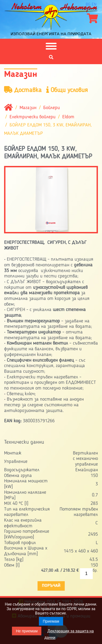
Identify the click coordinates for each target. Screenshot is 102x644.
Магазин (28, 108)
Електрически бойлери (33, 117)
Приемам (51, 621)
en (94, 5)
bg (88, 5)
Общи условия (67, 90)
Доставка (23, 90)
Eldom (68, 117)
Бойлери (52, 108)
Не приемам (27, 631)
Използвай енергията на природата (51, 34)
